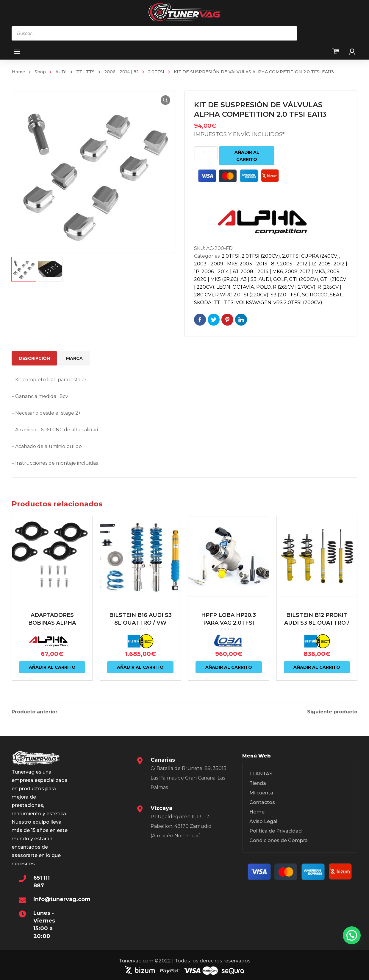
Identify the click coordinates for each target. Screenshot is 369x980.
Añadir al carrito (247, 156)
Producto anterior (35, 711)
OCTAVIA (243, 287)
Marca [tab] (74, 358)
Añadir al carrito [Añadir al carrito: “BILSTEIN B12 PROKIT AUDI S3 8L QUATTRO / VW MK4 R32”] (317, 667)
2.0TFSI (156, 72)
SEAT (336, 295)
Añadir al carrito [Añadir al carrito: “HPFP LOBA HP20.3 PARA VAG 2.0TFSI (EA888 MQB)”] (229, 667)
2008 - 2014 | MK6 (262, 272)
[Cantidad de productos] (206, 153)
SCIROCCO (315, 295)
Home (18, 72)
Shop (40, 72)
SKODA (203, 302)
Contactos (262, 801)
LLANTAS (261, 773)
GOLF (280, 279)
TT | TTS (85, 72)
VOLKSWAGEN (254, 302)
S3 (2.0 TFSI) (285, 295)
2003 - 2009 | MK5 (216, 264)
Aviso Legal (263, 820)
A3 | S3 (248, 279)
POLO (264, 287)
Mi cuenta (261, 792)
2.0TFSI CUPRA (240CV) (311, 256)
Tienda (258, 782)
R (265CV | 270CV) (294, 287)
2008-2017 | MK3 (305, 272)
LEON (223, 287)
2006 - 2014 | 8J (121, 72)
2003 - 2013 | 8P (259, 264)
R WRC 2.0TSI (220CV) (242, 295)
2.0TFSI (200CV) (261, 256)
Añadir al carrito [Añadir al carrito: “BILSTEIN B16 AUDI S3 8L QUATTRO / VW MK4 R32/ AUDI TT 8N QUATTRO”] (140, 667)
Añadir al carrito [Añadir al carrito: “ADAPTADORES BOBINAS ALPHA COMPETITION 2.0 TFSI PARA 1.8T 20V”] (52, 667)
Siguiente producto (332, 711)
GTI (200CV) (304, 279)
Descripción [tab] (34, 358)
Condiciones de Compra (279, 840)
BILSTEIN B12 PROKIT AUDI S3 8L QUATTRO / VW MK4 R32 (317, 623)
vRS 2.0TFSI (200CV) (298, 302)
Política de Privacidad (276, 830)
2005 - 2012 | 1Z (298, 264)
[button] (165, 100)
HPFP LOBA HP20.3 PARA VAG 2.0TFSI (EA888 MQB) (229, 623)
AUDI (61, 72)
